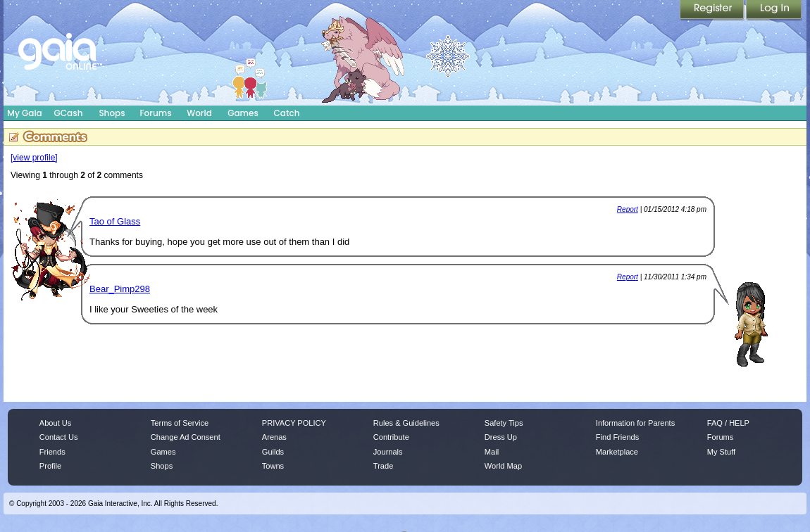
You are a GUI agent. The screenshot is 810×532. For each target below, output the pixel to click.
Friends (52, 452)
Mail (492, 452)
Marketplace (617, 452)
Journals (388, 452)
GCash (69, 113)
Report (628, 209)
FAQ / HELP (728, 423)
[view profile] (34, 158)
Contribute (391, 437)
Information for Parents (635, 423)
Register (713, 11)
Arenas (274, 437)
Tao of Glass (115, 221)
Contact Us (59, 437)
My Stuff (721, 452)
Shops (112, 113)
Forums (155, 113)
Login (774, 11)
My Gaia (24, 113)
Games (243, 113)
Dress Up (501, 437)
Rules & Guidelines (406, 423)
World (199, 113)
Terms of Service (180, 423)
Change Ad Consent (186, 437)
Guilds (273, 452)
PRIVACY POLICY (294, 423)
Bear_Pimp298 (120, 289)
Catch (287, 113)
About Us (55, 423)
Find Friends (617, 437)
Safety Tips (504, 423)
